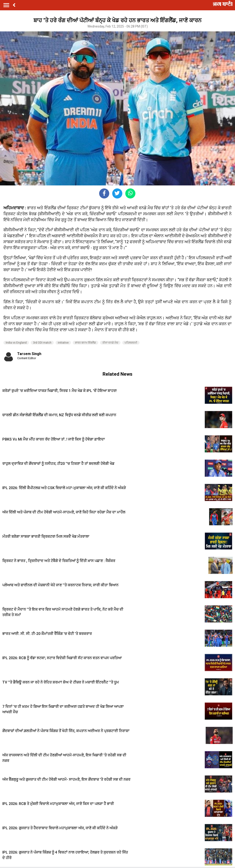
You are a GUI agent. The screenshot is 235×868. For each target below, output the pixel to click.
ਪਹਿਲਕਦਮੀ (131, 343)
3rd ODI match (42, 343)
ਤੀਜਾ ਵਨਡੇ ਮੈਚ (110, 343)
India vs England (16, 343)
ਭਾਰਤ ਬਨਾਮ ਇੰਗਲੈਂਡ (85, 343)
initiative (63, 343)
